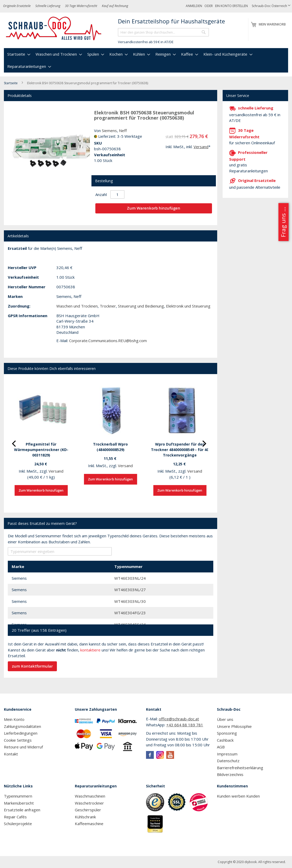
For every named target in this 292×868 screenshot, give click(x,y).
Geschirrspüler (88, 810)
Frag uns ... (283, 222)
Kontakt (11, 754)
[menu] (146, 60)
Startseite (11, 83)
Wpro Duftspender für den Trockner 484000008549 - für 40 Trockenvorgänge (180, 450)
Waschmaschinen (90, 796)
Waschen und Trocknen (77, 306)
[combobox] (163, 32)
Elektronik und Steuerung (188, 306)
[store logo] (54, 29)
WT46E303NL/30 (130, 601)
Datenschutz (228, 761)
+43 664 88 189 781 (185, 725)
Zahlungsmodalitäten (22, 726)
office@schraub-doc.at (179, 719)
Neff (123, 130)
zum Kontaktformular (32, 666)
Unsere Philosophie (234, 726)
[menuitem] (18, 54)
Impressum (227, 754)
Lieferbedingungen (21, 733)
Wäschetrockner (89, 803)
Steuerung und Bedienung (141, 306)
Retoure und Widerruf (23, 747)
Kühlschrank (85, 817)
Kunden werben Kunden (238, 796)
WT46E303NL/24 (130, 578)
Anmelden (194, 6)
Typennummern (18, 796)
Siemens (109, 130)
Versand (201, 147)
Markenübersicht (19, 803)
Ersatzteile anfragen (22, 810)
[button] (271, 6)
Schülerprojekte (18, 824)
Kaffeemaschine (89, 824)
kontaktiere (90, 650)
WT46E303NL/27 (130, 590)
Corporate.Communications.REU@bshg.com (108, 341)
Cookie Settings (18, 740)
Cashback (225, 740)
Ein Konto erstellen (231, 6)
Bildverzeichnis (230, 774)
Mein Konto (14, 719)
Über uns (225, 719)
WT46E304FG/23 (130, 613)
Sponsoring (227, 733)
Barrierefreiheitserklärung (240, 768)
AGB (221, 747)
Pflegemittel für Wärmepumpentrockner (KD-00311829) (41, 450)
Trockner (108, 306)
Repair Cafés (15, 817)
